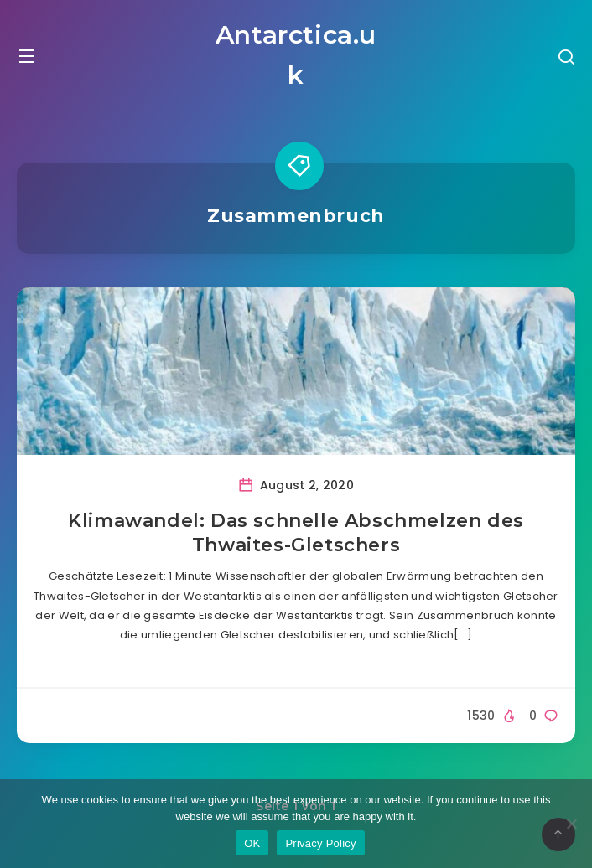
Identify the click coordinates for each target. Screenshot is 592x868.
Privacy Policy (320, 843)
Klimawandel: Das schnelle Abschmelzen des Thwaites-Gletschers (296, 533)
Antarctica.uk (296, 55)
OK (252, 843)
